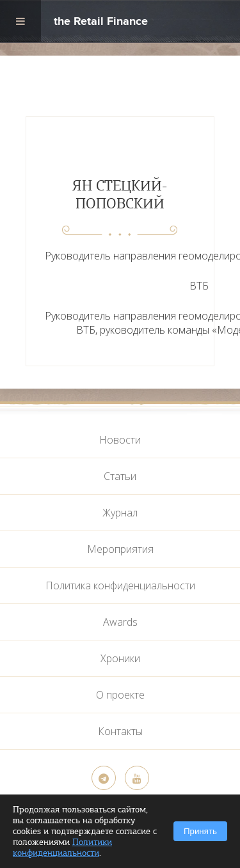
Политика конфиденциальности (120, 585)
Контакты (120, 731)
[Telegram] (104, 778)
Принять (200, 831)
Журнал (120, 513)
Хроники (120, 658)
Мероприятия (120, 549)
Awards (120, 622)
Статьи (120, 476)
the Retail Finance (101, 23)
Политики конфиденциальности (62, 848)
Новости (120, 440)
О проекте (120, 695)
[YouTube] (137, 778)
